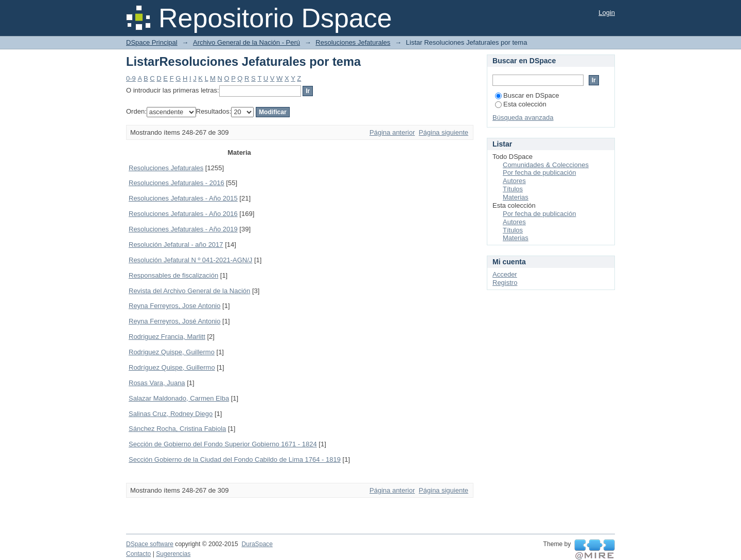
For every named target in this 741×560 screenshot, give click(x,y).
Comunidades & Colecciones (546, 165)
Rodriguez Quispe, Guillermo (172, 352)
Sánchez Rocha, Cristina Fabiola (177, 429)
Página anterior (392, 132)
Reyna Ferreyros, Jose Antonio (174, 306)
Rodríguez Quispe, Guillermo (172, 367)
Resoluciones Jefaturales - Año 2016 (183, 214)
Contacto (138, 554)
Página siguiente (444, 132)
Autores (514, 181)
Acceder (505, 274)
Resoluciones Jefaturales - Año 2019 (183, 229)
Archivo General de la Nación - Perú (246, 42)
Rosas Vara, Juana (157, 383)
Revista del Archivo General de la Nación (189, 291)
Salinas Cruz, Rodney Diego (171, 414)
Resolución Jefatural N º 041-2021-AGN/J (190, 260)
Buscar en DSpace (527, 95)
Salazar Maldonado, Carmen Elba (179, 398)
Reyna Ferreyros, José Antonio (174, 321)
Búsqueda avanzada (523, 118)
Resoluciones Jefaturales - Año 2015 (183, 198)
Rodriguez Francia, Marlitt (167, 337)
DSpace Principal (152, 42)
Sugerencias (173, 554)
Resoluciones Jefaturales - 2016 (177, 183)
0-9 (131, 78)
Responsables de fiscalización (173, 275)
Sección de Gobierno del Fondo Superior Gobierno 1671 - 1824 (223, 444)
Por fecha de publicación (539, 173)
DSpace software (150, 544)
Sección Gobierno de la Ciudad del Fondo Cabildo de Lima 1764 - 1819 (235, 459)
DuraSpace (257, 544)
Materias (516, 197)
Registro (505, 283)
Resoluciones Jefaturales (353, 42)
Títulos (513, 189)
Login (607, 13)
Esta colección (521, 104)
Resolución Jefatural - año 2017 (176, 245)
